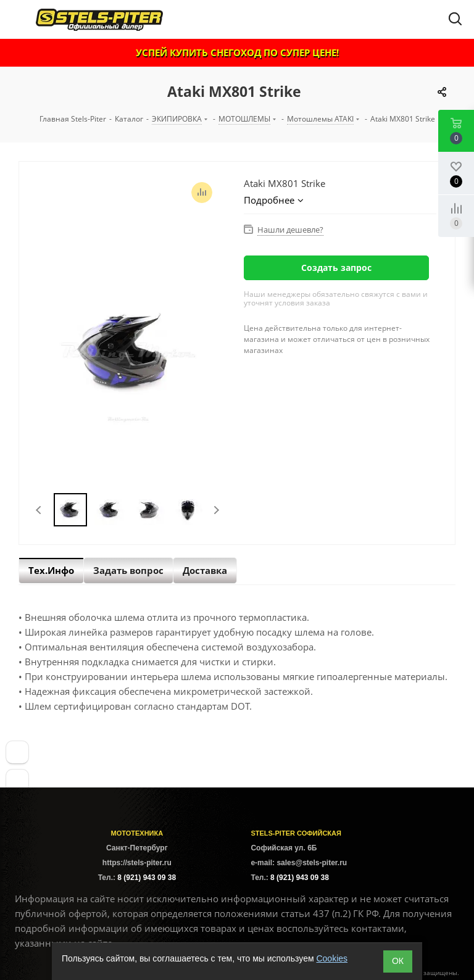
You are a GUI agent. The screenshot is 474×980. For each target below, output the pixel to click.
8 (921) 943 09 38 (147, 878)
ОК (398, 961)
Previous (39, 510)
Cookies (332, 958)
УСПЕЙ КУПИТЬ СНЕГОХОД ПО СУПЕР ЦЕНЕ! (237, 52)
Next (216, 510)
